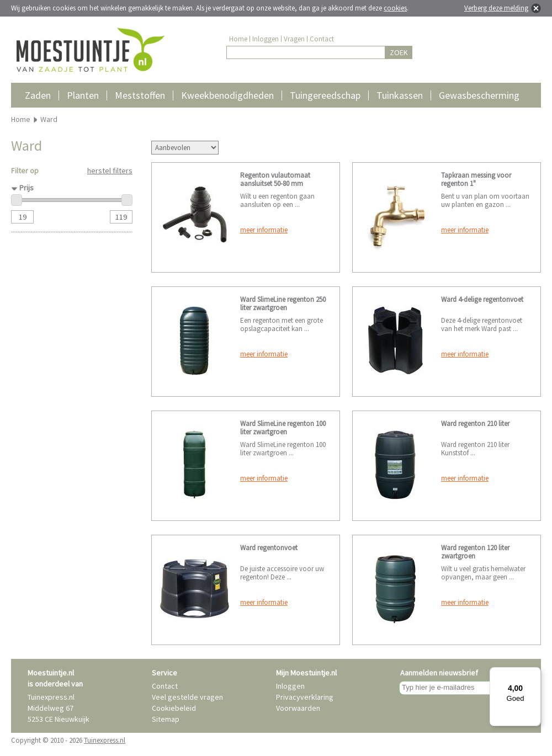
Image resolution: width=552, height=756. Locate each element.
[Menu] (534, 674)
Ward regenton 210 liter (475, 424)
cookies (395, 8)
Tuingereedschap (325, 95)
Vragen (294, 39)
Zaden (38, 95)
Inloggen (266, 39)
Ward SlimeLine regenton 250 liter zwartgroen (283, 304)
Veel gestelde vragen (187, 697)
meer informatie (264, 230)
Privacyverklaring (305, 697)
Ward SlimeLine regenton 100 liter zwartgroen (283, 428)
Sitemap (166, 719)
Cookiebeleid (174, 708)
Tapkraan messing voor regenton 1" (476, 179)
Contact (322, 39)
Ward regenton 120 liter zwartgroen (475, 552)
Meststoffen (140, 95)
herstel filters (110, 171)
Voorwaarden (298, 708)
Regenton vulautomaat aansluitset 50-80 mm (275, 179)
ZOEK (399, 52)
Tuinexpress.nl (105, 740)
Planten (83, 95)
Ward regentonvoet (269, 548)
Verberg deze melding (496, 8)
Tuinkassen (400, 95)
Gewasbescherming (479, 95)
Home (238, 39)
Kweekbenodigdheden (227, 95)
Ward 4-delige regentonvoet (482, 299)
